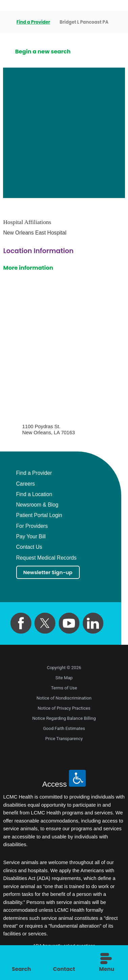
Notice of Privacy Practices (64, 709)
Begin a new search (43, 52)
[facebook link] (21, 624)
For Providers (32, 526)
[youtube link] (69, 624)
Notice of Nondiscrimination (64, 699)
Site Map (64, 679)
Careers (26, 484)
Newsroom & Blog (37, 505)
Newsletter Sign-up (51, 573)
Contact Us (29, 547)
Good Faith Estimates (64, 730)
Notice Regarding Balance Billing (64, 720)
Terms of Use (64, 689)
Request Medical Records (46, 558)
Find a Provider (34, 22)
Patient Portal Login (39, 515)
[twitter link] (45, 624)
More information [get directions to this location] (28, 268)
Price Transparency (64, 740)
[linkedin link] (93, 624)
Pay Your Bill (31, 537)
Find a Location (34, 494)
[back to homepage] (5, 22)
